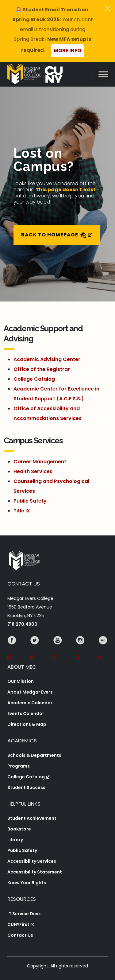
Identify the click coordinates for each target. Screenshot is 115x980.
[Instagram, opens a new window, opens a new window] (80, 649)
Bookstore (19, 829)
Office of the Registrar (42, 369)
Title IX (22, 511)
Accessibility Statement (35, 872)
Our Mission (21, 681)
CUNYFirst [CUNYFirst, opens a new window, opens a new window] (21, 924)
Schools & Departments (34, 755)
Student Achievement (32, 818)
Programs (19, 766)
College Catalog (34, 379)
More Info (67, 51)
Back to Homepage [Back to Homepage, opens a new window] (57, 235)
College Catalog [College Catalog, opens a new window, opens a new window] (29, 777)
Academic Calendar (30, 703)
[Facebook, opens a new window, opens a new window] (12, 649)
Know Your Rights (27, 883)
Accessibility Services (32, 861)
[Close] (108, 9)
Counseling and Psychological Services (51, 486)
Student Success (26, 787)
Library (15, 840)
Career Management (40, 462)
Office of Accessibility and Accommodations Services (48, 413)
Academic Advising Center (47, 359)
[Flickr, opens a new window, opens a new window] (103, 649)
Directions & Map (27, 724)
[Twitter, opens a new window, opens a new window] (35, 649)
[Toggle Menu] (103, 74)
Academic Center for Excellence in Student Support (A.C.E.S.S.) (56, 394)
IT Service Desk (24, 914)
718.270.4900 (22, 624)
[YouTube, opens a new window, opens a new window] (58, 649)
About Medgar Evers (30, 692)
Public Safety (30, 501)
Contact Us (20, 935)
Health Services (33, 471)
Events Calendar (26, 714)
